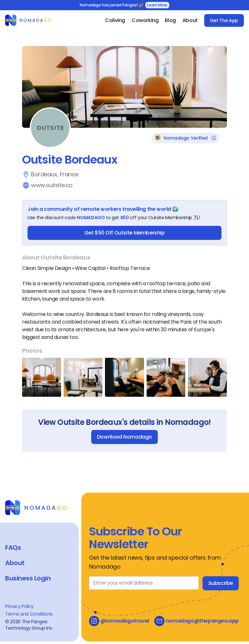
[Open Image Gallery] (42, 377)
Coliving (115, 20)
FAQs (13, 548)
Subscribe (221, 583)
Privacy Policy (19, 606)
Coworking (145, 20)
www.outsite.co (52, 185)
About (190, 20)
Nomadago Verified (185, 138)
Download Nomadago (124, 437)
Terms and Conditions (29, 614)
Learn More (157, 5)
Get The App (224, 20)
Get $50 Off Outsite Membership (125, 233)
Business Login (28, 578)
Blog (170, 20)
